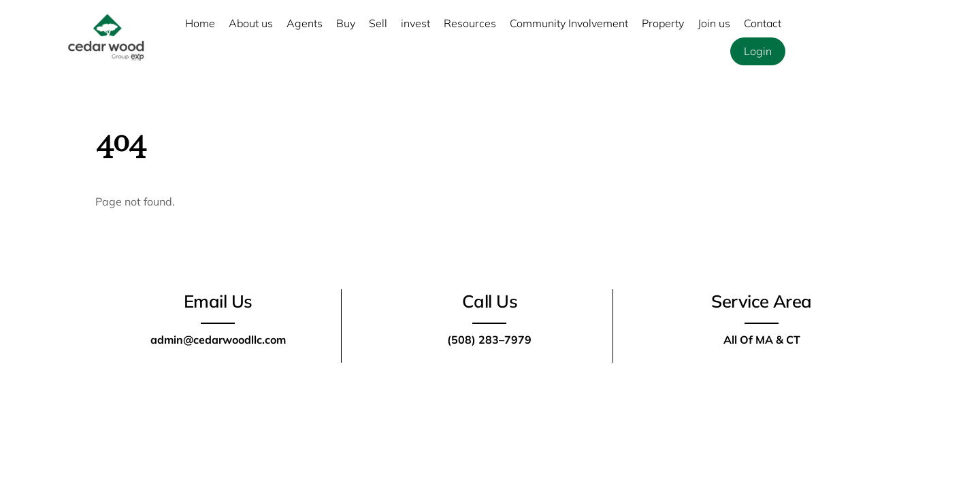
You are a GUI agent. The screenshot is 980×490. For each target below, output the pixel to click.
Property (663, 23)
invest (415, 23)
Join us (714, 23)
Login (758, 51)
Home (200, 23)
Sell (378, 23)
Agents (305, 23)
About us (251, 23)
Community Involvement (569, 23)
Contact (763, 23)
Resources (470, 23)
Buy (346, 23)
